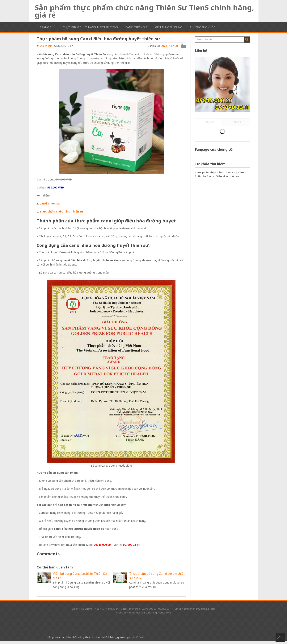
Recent (236, 122)
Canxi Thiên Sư (136, 27)
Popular (209, 122)
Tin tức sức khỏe (202, 27)
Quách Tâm (46, 46)
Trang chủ (48, 27)
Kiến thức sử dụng (168, 27)
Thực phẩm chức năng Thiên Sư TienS (90, 27)
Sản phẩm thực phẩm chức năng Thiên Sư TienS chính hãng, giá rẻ (144, 11)
